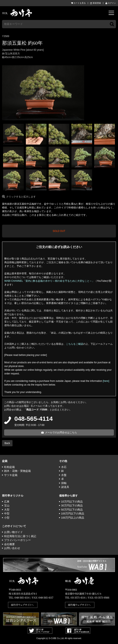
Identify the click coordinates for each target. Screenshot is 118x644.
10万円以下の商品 (72, 502)
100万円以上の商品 (73, 518)
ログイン (112, 3)
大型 (7, 510)
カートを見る (80, 3)
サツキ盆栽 (11, 475)
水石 (64, 467)
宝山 (7, 505)
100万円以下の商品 (73, 514)
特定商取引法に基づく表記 (20, 536)
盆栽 (5, 461)
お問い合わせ (12, 548)
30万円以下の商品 (72, 505)
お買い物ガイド (13, 532)
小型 (7, 518)
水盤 (64, 475)
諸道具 (65, 487)
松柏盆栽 (9, 467)
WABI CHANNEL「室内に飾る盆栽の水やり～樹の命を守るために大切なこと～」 (49, 281)
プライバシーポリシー (17, 540)
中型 (7, 514)
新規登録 (97, 3)
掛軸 (64, 483)
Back (7, 443)
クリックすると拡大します (21, 197)
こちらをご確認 (74, 344)
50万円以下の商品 (72, 510)
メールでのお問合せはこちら (61, 432)
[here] (106, 381)
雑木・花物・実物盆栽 (17, 471)
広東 (7, 502)
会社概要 (9, 544)
